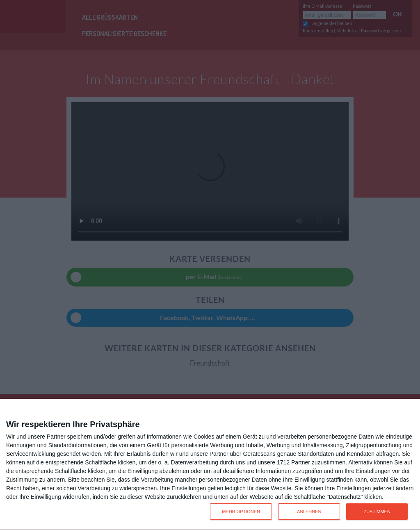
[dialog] (210, 465)
